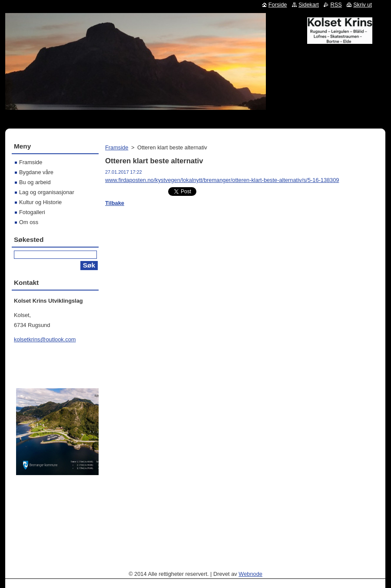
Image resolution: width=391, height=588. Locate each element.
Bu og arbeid (35, 182)
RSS (336, 5)
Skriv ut (363, 5)
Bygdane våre (36, 172)
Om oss (29, 222)
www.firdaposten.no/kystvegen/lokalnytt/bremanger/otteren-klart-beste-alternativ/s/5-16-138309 (222, 180)
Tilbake (115, 203)
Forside (278, 5)
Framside (117, 147)
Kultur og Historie (40, 202)
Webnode (250, 574)
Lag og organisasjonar (47, 192)
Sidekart (309, 5)
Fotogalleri (32, 212)
